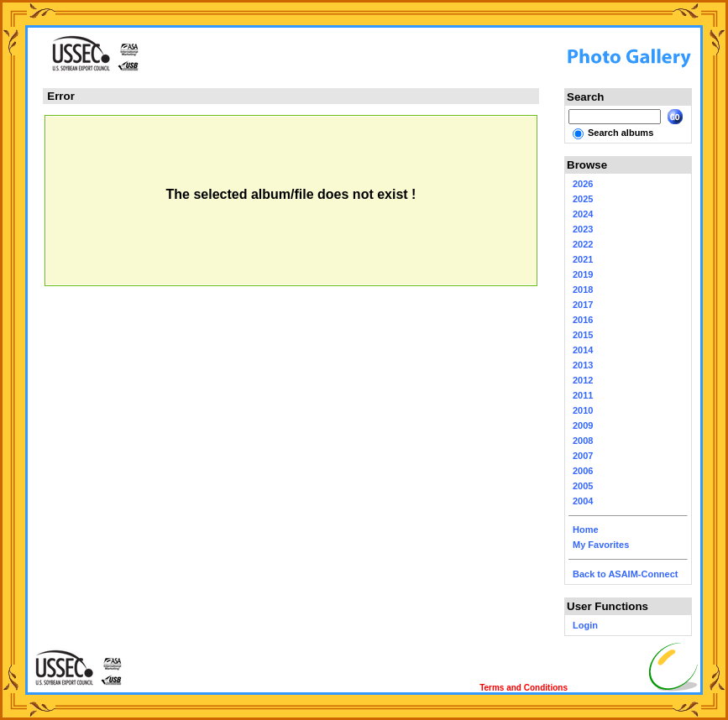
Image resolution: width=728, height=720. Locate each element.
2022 (583, 244)
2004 (583, 501)
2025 (583, 199)
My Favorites (601, 545)
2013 (583, 365)
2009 (583, 425)
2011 (583, 395)
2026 (583, 184)
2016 (583, 320)
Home (586, 530)
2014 (583, 350)
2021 (583, 259)
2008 (583, 441)
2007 (583, 456)
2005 (583, 486)
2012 (583, 380)
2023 (583, 229)
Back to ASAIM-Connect (626, 574)
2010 (583, 410)
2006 (583, 471)
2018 (583, 290)
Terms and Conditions (524, 688)
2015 (583, 335)
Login (585, 625)
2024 (583, 214)
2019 (583, 274)
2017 (583, 305)
